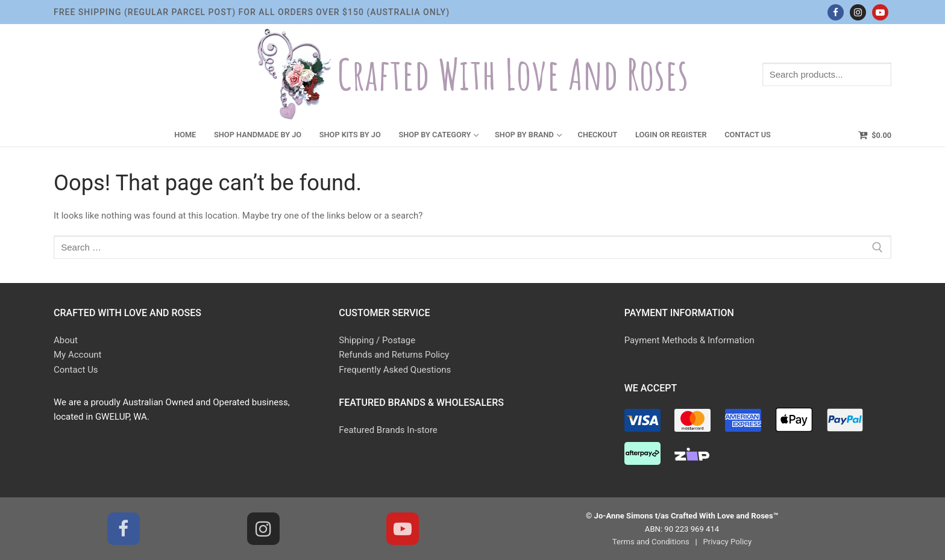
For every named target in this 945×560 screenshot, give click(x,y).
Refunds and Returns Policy (394, 355)
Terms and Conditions (651, 542)
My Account (77, 355)
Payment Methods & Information (689, 340)
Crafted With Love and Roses (513, 74)
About (66, 340)
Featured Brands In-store (388, 430)
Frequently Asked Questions (395, 370)
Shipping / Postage (377, 340)
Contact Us (76, 370)
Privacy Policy (727, 542)
